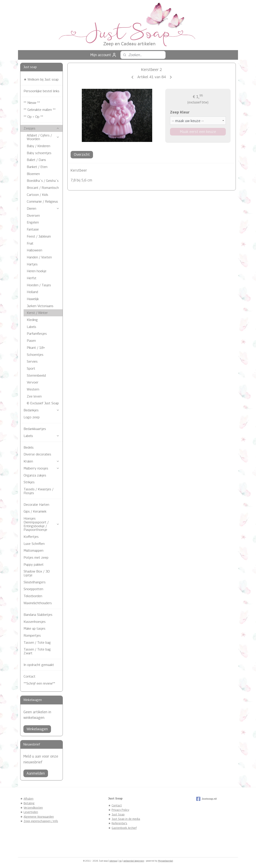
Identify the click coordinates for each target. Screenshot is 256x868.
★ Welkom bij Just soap (41, 79)
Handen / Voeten (39, 257)
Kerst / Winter (37, 313)
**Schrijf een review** (39, 683)
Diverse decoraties (37, 454)
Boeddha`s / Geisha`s (43, 181)
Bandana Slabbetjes (38, 615)
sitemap (113, 861)
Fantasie (33, 229)
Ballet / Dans (36, 160)
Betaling (29, 803)
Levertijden (31, 812)
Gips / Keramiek (35, 511)
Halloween (34, 250)
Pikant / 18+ (36, 348)
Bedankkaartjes (35, 429)
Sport (31, 368)
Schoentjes (35, 355)
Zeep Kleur (180, 112)
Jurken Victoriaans (40, 306)
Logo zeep (32, 417)
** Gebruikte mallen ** (40, 110)
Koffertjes (31, 537)
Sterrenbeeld (36, 375)
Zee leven (34, 396)
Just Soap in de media (126, 819)
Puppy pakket (34, 565)
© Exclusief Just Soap (43, 403)
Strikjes (29, 482)
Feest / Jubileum (39, 236)
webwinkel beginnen (134, 861)
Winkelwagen (37, 729)
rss (120, 861)
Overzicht (82, 154)
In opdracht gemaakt (39, 665)
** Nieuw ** (32, 103)
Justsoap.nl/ (206, 799)
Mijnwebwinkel (165, 861)
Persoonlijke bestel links (41, 91)
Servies (32, 361)
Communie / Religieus (42, 201)
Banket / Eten (37, 167)
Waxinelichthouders (38, 603)
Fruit (30, 243)
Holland (32, 292)
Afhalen (28, 799)
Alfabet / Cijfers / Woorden (43, 137)
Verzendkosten (33, 808)
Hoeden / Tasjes (39, 285)
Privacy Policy (120, 810)
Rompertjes (32, 635)
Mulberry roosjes (41, 468)
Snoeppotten (33, 589)
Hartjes (32, 264)
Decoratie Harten (36, 505)
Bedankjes (41, 410)
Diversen (33, 215)
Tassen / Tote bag (37, 642)
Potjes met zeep (36, 557)
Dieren (43, 208)
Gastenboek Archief (124, 828)
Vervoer (33, 382)
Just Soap (118, 814)
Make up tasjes (34, 628)
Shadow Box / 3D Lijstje (37, 573)
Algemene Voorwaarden (39, 817)
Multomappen (33, 550)
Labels (31, 327)
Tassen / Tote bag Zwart (37, 651)
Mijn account (103, 55)
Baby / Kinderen (38, 146)
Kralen (41, 461)
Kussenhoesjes (35, 622)
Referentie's (119, 823)
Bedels (29, 447)
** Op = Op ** (33, 117)
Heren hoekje (37, 271)
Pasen (31, 341)
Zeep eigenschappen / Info (41, 821)
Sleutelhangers (35, 582)
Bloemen (33, 174)
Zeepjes (41, 128)
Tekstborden (33, 596)
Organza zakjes (35, 475)
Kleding (32, 320)
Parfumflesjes (37, 334)
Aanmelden (36, 773)
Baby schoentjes (39, 153)
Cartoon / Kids (37, 195)
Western (33, 389)
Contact (29, 676)
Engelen (33, 222)
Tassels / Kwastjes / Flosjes (38, 491)
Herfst (32, 278)
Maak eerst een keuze (198, 132)
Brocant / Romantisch (43, 188)
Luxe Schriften (34, 544)
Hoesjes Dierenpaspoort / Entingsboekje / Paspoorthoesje (41, 524)
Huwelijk (33, 299)
